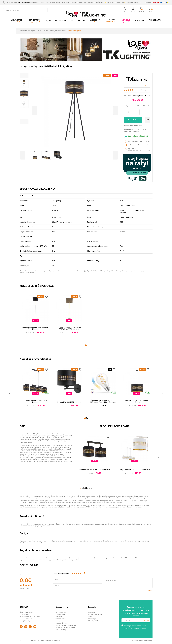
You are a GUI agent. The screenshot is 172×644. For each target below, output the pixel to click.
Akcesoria (95, 21)
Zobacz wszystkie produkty (137, 85)
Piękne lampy (155, 21)
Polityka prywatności (95, 615)
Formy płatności (61, 612)
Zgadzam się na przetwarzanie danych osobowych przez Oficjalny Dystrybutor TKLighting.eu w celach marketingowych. (135, 627)
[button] (24, 76)
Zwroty (91, 617)
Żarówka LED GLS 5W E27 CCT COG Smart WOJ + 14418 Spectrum (103, 402)
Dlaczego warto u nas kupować (66, 625)
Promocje (125, 21)
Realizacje (66, 2)
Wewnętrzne (17, 21)
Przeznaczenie (78, 21)
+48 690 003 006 (26, 619)
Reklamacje (92, 619)
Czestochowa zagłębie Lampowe (29, 2)
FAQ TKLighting (61, 630)
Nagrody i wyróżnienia (95, 2)
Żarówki (110, 21)
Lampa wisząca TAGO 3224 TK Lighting (134, 470)
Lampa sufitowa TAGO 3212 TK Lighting (95, 470)
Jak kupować (60, 621)
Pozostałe (92, 607)
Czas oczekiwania (61, 623)
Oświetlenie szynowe (56, 21)
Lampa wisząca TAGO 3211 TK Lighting (137, 402)
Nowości (139, 21)
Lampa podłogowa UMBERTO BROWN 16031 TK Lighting (69, 328)
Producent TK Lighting (78, 2)
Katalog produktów (134, 2)
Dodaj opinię (142, 90)
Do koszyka (133, 120)
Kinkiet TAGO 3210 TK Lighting (69, 402)
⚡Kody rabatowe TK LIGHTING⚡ (115, 2)
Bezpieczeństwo (61, 619)
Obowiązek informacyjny (96, 621)
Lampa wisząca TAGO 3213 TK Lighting (35, 402)
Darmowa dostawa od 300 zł (65, 628)
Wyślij (150, 591)
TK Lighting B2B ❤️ (148, 2)
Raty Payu (59, 617)
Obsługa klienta (62, 607)
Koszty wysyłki (60, 615)
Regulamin (92, 612)
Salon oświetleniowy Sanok (51, 2)
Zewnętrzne (34, 21)
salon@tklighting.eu (26, 621)
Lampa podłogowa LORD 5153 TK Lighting (35, 328)
